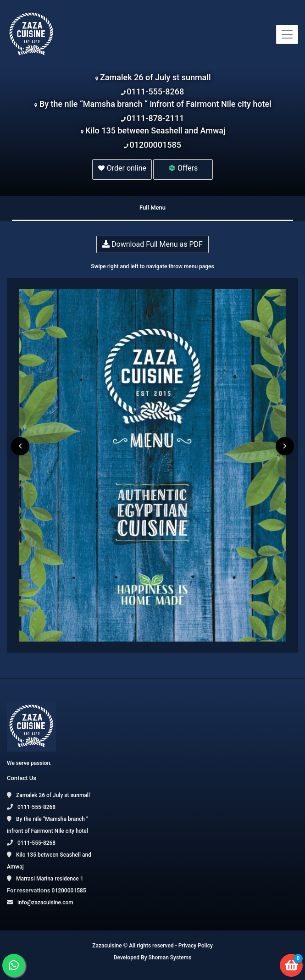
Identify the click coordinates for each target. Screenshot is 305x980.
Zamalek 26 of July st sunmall (155, 77)
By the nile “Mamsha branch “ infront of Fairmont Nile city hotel (155, 104)
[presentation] (20, 446)
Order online (122, 168)
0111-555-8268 (155, 91)
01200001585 (155, 145)
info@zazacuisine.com (45, 902)
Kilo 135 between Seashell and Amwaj (155, 130)
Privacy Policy (196, 946)
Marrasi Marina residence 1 (50, 879)
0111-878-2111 (155, 118)
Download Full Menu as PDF (152, 244)
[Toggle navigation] (287, 34)
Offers (183, 168)
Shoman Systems (170, 958)
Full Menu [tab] (152, 208)
